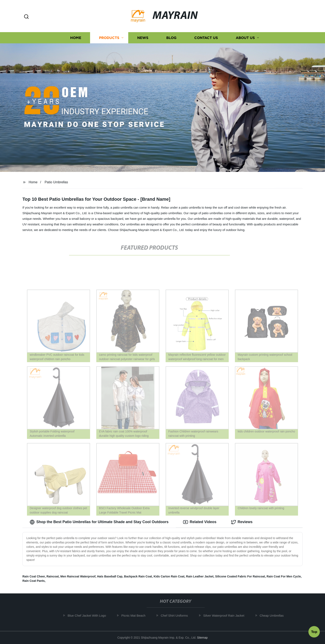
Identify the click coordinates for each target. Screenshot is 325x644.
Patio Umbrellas (56, 182)
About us (245, 38)
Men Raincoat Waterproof (78, 576)
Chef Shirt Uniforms (176, 615)
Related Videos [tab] (200, 522)
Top (314, 633)
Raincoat (53, 576)
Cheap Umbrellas (274, 615)
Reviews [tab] (242, 522)
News (143, 38)
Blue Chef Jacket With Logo (89, 615)
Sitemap (202, 638)
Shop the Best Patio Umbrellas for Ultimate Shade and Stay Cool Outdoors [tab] (99, 522)
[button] (26, 17)
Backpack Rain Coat (138, 576)
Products (109, 38)
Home (76, 38)
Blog (171, 38)
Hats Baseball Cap (110, 576)
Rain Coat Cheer (34, 576)
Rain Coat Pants (34, 581)
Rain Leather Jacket (200, 576)
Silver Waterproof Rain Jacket (226, 615)
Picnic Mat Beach (135, 615)
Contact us (206, 38)
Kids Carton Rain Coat (169, 576)
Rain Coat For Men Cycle (284, 576)
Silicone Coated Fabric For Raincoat (240, 576)
